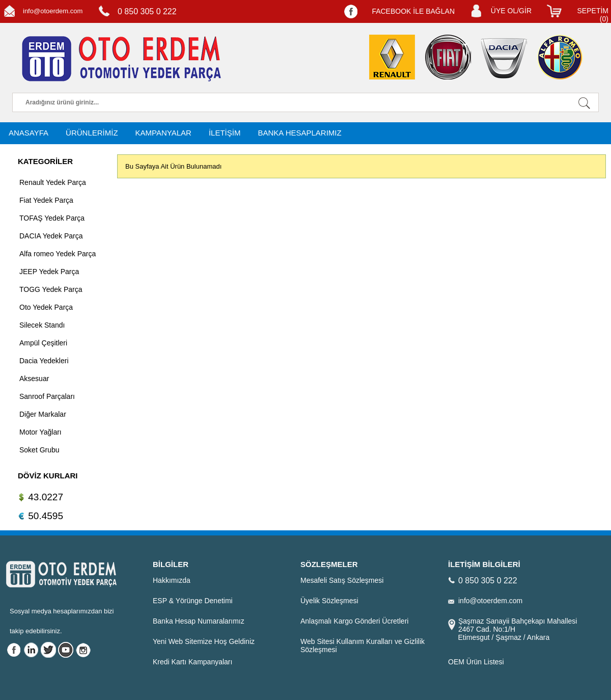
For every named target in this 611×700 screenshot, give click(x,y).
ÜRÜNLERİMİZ (92, 133)
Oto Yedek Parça (46, 307)
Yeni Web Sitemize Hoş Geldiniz (204, 641)
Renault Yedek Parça (53, 182)
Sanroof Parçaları (47, 396)
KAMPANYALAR (163, 133)
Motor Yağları (40, 432)
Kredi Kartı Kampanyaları (192, 662)
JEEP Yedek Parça (49, 272)
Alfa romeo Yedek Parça (58, 254)
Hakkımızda (172, 580)
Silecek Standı (42, 325)
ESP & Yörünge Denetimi (193, 601)
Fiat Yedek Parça (46, 200)
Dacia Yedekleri (44, 361)
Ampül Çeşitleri (43, 343)
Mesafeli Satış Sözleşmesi (342, 580)
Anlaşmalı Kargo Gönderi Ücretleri (354, 621)
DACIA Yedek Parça (51, 236)
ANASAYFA (29, 133)
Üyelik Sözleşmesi (329, 601)
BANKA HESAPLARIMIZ (299, 133)
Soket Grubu (39, 450)
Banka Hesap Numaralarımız (199, 621)
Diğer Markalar (43, 414)
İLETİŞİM (225, 133)
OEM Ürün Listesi (476, 662)
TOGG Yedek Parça (51, 289)
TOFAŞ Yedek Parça (52, 218)
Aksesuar (34, 379)
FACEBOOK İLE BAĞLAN (413, 11)
